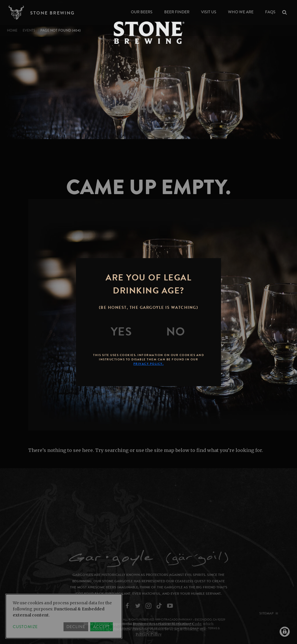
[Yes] (122, 332)
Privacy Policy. (149, 364)
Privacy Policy (149, 634)
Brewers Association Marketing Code (167, 624)
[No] (176, 332)
